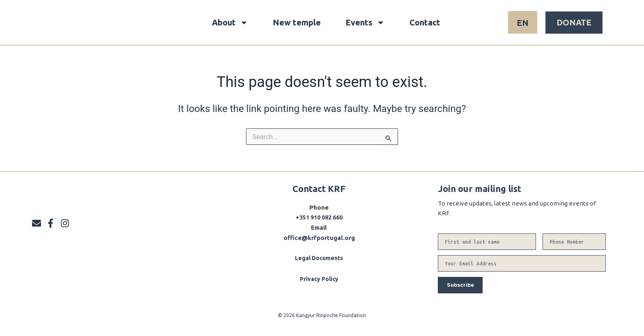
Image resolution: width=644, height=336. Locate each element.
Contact (425, 22)
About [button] (230, 23)
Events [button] (365, 23)
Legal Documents (319, 258)
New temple (297, 22)
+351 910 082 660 (319, 217)
